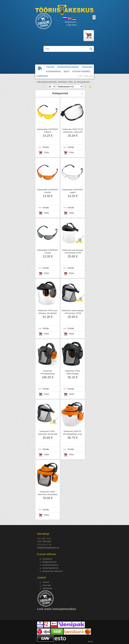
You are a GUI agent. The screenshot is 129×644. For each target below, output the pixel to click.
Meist (67, 72)
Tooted (50, 67)
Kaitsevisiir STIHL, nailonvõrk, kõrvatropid (48, 433)
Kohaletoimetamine (50, 565)
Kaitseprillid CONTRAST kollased (48, 131)
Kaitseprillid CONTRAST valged (73, 191)
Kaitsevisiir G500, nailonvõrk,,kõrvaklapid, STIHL (48, 494)
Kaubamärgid (53, 72)
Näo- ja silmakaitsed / (80, 82)
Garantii (46, 582)
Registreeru (71, 22)
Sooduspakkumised (68, 67)
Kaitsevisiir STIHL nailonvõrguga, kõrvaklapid (73, 374)
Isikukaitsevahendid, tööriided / (52, 82)
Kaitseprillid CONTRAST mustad (48, 251)
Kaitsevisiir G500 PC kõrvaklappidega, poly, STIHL (73, 434)
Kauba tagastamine (50, 568)
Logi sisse (72, 25)
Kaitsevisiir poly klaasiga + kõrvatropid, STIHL (73, 251)
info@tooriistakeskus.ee (48, 548)
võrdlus (88, 76)
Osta (46, 152)
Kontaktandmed (81, 72)
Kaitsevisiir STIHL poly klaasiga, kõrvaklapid (48, 312)
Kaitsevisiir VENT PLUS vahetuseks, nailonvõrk (73, 131)
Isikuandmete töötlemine (52, 571)
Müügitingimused (49, 562)
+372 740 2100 (44, 542)
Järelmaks (47, 585)
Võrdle (46, 147)
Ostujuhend (47, 559)
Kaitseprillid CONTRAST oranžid (48, 191)
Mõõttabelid (47, 588)
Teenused (87, 67)
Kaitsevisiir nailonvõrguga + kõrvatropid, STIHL (73, 312)
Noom (90, 641)
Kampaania (42, 76)
